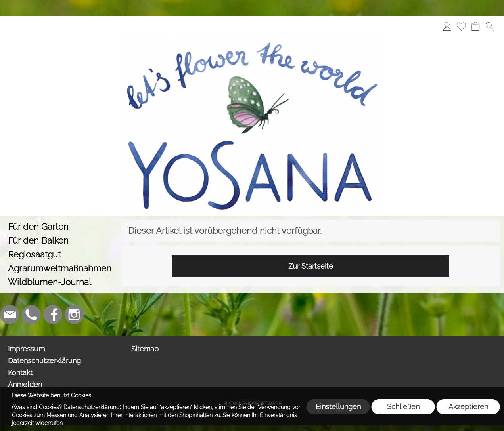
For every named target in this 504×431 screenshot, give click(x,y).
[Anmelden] (447, 26)
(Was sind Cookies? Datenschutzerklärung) (67, 407)
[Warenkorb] (475, 26)
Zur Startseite (311, 266)
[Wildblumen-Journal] (60, 282)
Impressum (26, 349)
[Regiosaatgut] (60, 255)
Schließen (403, 407)
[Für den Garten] (60, 227)
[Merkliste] (461, 26)
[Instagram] (74, 315)
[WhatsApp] (31, 315)
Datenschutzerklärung (44, 361)
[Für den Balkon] (60, 241)
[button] (490, 26)
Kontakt (20, 373)
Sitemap (145, 349)
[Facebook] (53, 315)
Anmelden (25, 384)
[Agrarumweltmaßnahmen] (60, 268)
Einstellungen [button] (338, 407)
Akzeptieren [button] (468, 407)
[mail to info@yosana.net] (10, 315)
